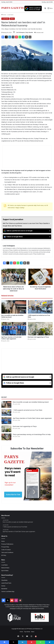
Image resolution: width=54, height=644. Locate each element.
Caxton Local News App (8, 591)
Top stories (27, 632)
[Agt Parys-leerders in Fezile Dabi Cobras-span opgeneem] (14, 329)
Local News (4, 565)
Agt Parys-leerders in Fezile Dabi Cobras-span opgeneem (32, 418)
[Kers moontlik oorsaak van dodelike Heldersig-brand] (14, 307)
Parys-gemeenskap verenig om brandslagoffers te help (32, 434)
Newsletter (4, 589)
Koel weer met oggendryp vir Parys (38, 337)
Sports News (5, 571)
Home (4, 15)
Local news (10, 15)
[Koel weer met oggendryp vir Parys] (40, 329)
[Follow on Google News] (27, 237)
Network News (5, 568)
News (12, 19)
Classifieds (4, 580)
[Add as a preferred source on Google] (33, 8)
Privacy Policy (5, 547)
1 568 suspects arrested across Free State (28, 410)
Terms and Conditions (7, 552)
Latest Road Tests (6, 583)
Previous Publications (7, 544)
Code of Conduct (6, 550)
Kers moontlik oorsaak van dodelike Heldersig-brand (31, 402)
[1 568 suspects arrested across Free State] (40, 307)
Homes (3, 586)
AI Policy (4, 555)
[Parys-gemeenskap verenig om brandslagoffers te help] (6, 437)
